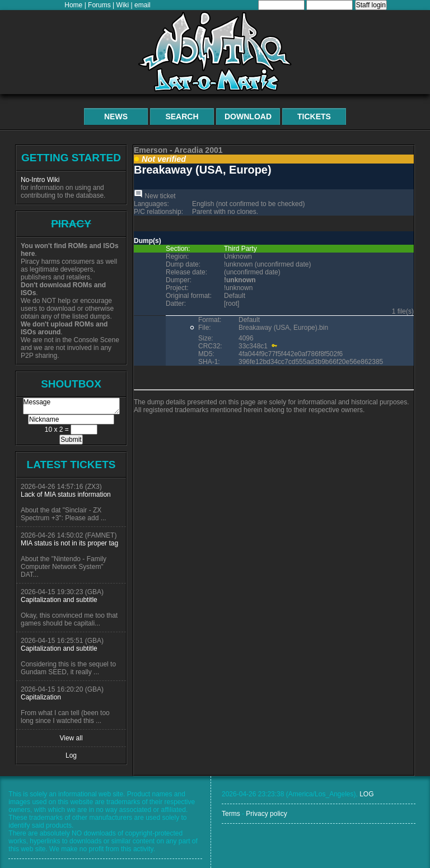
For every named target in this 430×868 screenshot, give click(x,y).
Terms (231, 814)
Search (182, 116)
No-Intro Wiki (40, 180)
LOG (366, 794)
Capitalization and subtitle (59, 600)
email (142, 5)
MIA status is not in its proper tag (69, 543)
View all (71, 738)
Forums (99, 5)
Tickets (314, 116)
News (116, 116)
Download (248, 116)
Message (71, 406)
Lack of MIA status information (66, 494)
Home (73, 5)
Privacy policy (266, 814)
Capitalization (41, 697)
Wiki (123, 5)
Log (71, 755)
